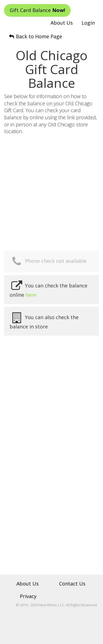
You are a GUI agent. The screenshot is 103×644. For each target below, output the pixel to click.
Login (88, 23)
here (31, 295)
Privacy (28, 596)
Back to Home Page (35, 36)
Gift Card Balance (37, 10)
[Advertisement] (51, 192)
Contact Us (72, 584)
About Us (62, 23)
